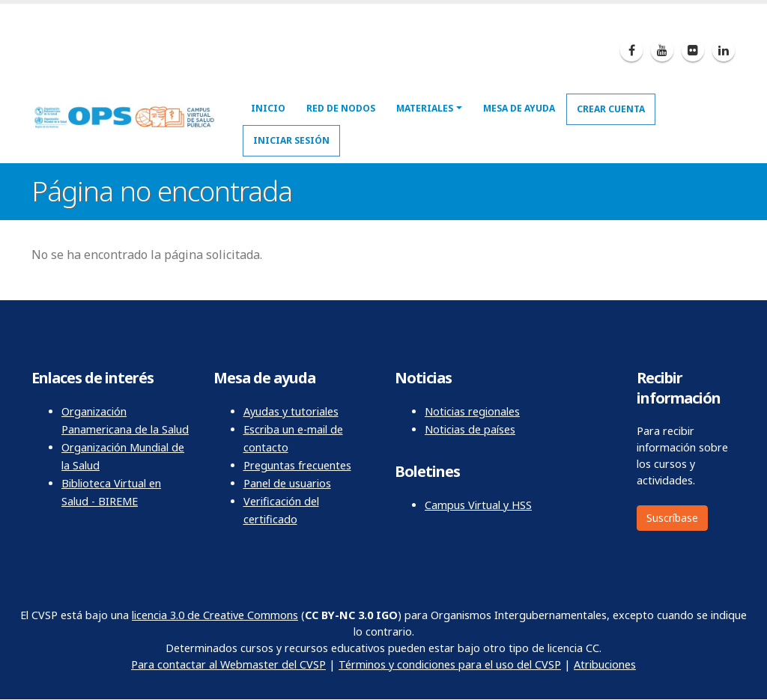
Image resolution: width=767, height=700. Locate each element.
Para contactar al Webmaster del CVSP (228, 664)
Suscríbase (672, 518)
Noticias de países (470, 429)
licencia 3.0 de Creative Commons (215, 615)
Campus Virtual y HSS (478, 505)
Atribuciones (605, 664)
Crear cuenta (611, 109)
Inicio (268, 108)
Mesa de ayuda (519, 108)
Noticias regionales (472, 411)
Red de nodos (341, 108)
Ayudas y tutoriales (291, 411)
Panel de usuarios (287, 483)
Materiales (425, 108)
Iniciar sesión (291, 140)
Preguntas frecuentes (297, 465)
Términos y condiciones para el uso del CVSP (450, 664)
